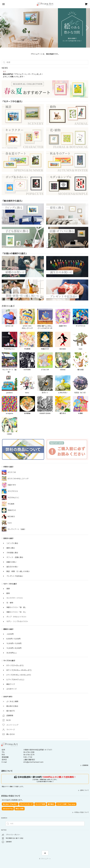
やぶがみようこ (13, 498)
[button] (3, 28)
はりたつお (12, 472)
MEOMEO (11, 517)
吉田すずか (12, 485)
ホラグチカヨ (13, 491)
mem (10, 523)
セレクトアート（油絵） (17, 529)
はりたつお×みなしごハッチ (18, 479)
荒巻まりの (12, 510)
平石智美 (11, 504)
